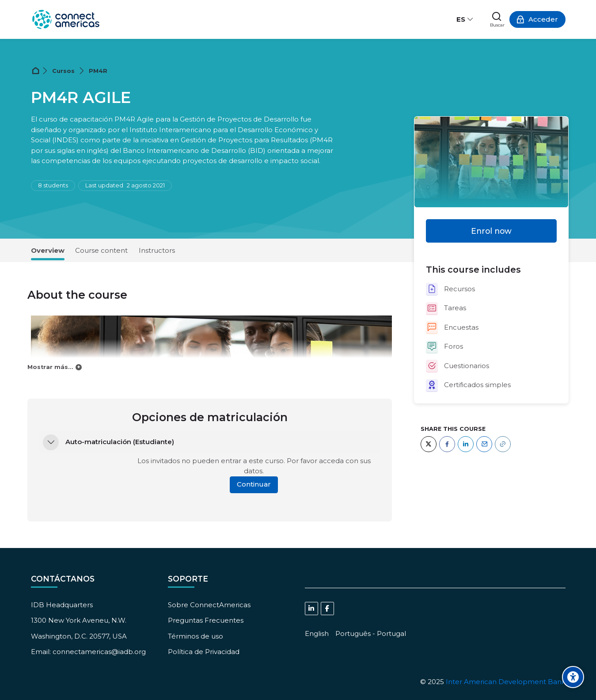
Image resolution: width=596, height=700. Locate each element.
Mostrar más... (50, 367)
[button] (51, 442)
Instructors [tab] (157, 250)
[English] (317, 633)
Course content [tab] (101, 250)
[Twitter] (429, 444)
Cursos (63, 71)
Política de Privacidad (204, 652)
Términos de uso (196, 636)
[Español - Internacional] (465, 19)
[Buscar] (497, 19)
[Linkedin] (311, 609)
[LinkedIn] (466, 444)
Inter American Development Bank (506, 682)
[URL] (503, 444)
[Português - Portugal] (371, 633)
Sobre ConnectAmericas (209, 605)
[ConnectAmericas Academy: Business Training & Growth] (66, 19)
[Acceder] (537, 19)
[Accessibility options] (573, 677)
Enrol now (491, 231)
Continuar (254, 484)
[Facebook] (447, 444)
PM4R (98, 71)
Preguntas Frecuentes (206, 620)
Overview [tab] (48, 250)
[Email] (484, 444)
